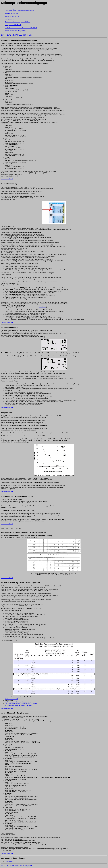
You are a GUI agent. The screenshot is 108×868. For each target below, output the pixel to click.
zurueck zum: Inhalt (7, 179)
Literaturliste (43, 307)
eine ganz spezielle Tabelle (13, 25)
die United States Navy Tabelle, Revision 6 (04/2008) (21, 28)
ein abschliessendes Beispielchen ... (16, 31)
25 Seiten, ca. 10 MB (11, 699)
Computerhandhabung (12, 16)
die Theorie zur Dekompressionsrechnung (18, 702)
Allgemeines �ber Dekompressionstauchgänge (20, 10)
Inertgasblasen (10, 19)
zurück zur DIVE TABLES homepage (16, 35)
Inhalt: (3, 7)
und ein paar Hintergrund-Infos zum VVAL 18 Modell (21, 704)
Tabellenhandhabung (11, 13)
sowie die (18, 705)
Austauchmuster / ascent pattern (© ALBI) (18, 22)
